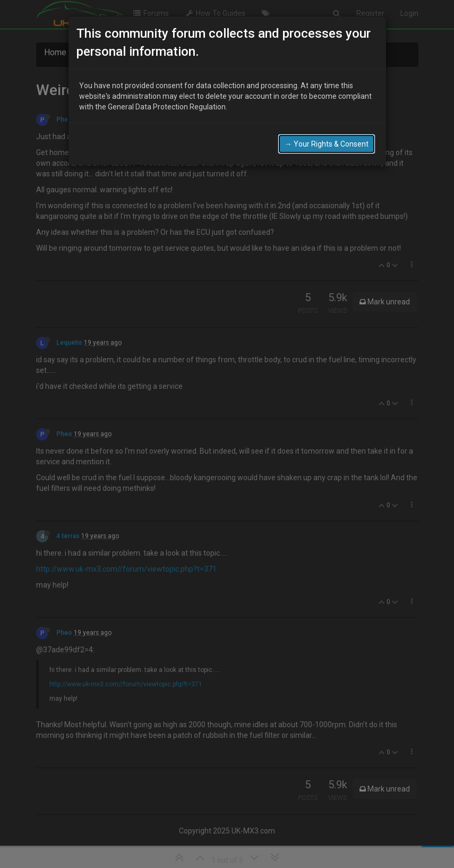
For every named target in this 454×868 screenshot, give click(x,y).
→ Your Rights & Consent (327, 140)
